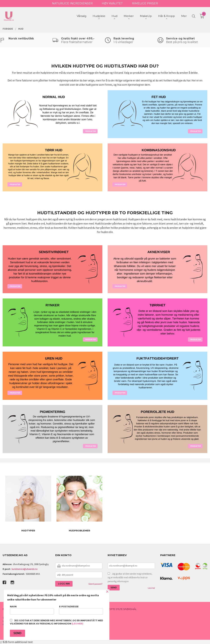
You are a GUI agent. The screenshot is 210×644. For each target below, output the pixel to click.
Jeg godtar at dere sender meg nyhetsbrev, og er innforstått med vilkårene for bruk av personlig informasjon (130, 578)
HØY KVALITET (112, 3)
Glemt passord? (95, 584)
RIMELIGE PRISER (145, 3)
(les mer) (78, 624)
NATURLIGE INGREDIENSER (72, 3)
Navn (32, 610)
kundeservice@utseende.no (25, 569)
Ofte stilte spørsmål (123, 609)
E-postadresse (81, 610)
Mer (184, 16)
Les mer (151, 588)
